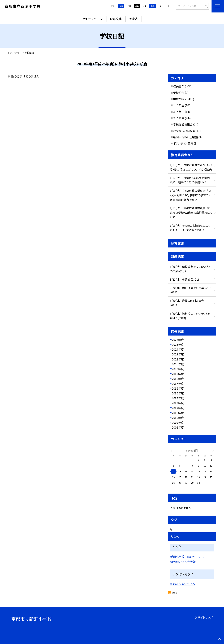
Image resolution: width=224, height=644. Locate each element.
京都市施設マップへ (183, 584)
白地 (129, 6)
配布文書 (116, 19)
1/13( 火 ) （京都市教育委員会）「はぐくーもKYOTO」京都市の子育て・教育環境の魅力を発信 (191, 195)
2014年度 (178, 398)
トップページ (94, 19)
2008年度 (178, 427)
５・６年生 (179, 118)
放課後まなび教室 (184, 131)
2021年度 (178, 364)
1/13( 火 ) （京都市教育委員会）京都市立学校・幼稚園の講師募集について (191, 213)
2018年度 (178, 379)
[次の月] (213, 450)
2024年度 (178, 349)
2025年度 (178, 345)
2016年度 (178, 388)
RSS (175, 593)
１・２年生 (179, 105)
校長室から (180, 86)
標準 (153, 6)
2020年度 (178, 369)
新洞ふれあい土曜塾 (186, 137)
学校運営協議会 (183, 124)
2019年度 (178, 374)
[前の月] (171, 450)
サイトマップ (205, 617)
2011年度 (178, 413)
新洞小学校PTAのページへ (187, 557)
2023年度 (178, 354)
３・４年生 (179, 112)
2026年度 (178, 340)
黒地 (137, 6)
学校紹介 (179, 93)
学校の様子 (180, 99)
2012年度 (178, 408)
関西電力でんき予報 (183, 562)
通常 (121, 6)
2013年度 (178, 403)
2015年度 (178, 393)
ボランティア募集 (183, 143)
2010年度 (178, 418)
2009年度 (178, 423)
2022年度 (178, 359)
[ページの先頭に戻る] (219, 639)
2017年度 (178, 384)
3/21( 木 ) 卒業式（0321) (184, 279)
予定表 (133, 19)
